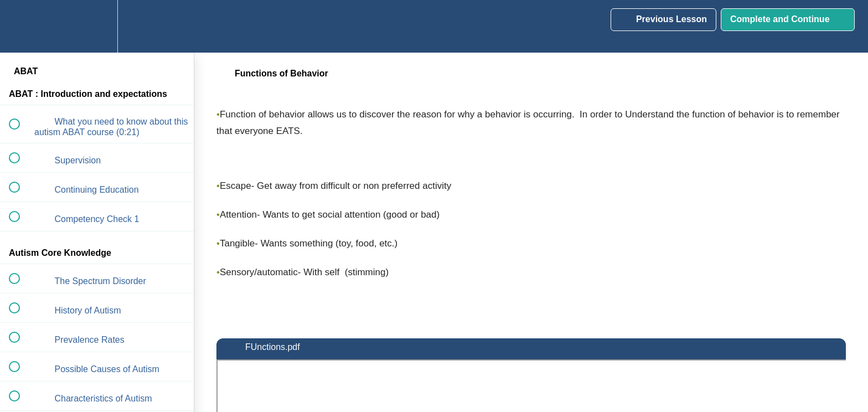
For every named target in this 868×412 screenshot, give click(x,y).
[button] (20, 26)
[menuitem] (97, 26)
